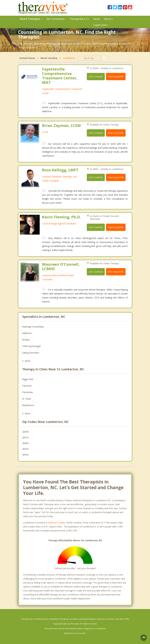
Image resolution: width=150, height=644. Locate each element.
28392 (25, 455)
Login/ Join (101, 25)
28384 (25, 443)
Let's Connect (96, 76)
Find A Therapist (31, 19)
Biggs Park (28, 379)
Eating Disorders (31, 353)
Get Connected (56, 19)
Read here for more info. (75, 633)
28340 (25, 432)
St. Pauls (27, 399)
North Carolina (49, 58)
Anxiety (26, 340)
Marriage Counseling (33, 327)
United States (27, 58)
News (97, 19)
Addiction (27, 333)
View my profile (116, 76)
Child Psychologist (32, 346)
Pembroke (28, 392)
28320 (25, 449)
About (108, 19)
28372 (25, 437)
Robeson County (57, 523)
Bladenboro (28, 405)
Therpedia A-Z (79, 19)
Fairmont (27, 386)
